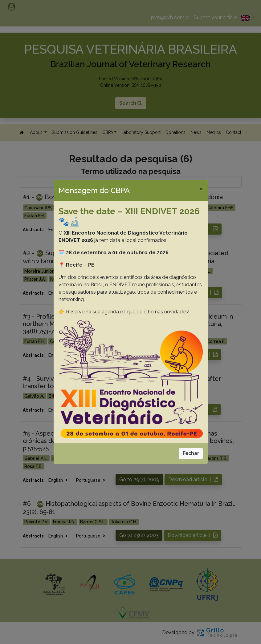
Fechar (191, 453)
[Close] (201, 189)
